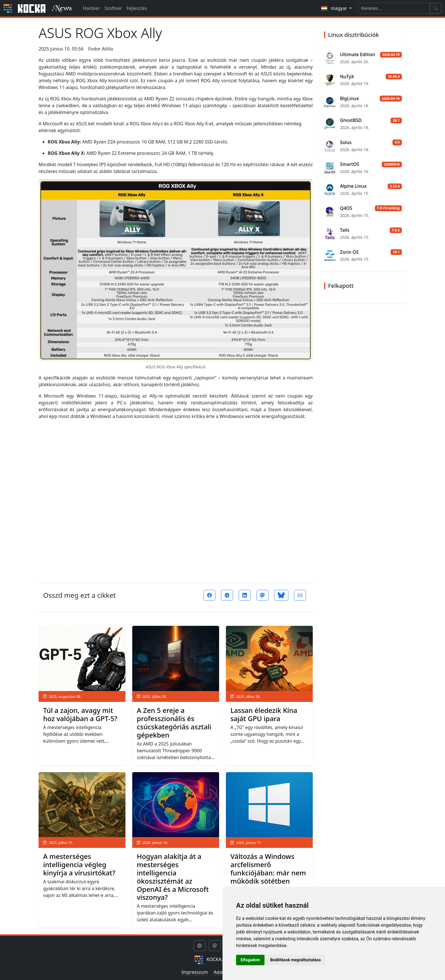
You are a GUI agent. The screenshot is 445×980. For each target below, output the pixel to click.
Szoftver (113, 8)
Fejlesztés (137, 8)
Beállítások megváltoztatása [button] (295, 960)
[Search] (394, 8)
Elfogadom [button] (250, 960)
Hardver (92, 8)
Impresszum (195, 972)
